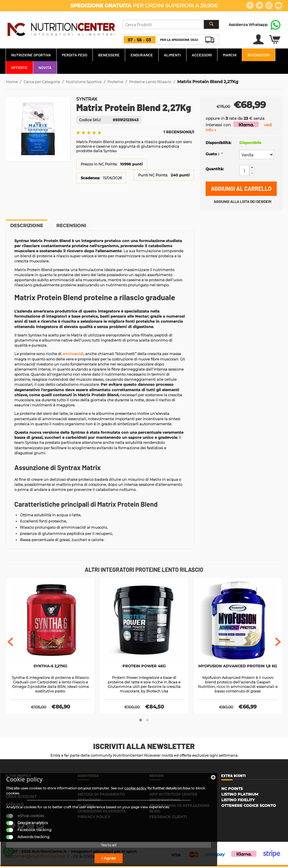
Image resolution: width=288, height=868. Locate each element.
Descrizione (27, 226)
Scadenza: (90, 178)
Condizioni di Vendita (102, 812)
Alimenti (172, 55)
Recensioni (71, 226)
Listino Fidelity (238, 801)
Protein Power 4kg (144, 666)
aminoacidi (73, 354)
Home (12, 82)
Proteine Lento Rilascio (150, 82)
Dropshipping (165, 801)
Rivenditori (259, 55)
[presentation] (10, 642)
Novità (45, 67)
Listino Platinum (240, 796)
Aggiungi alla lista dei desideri (243, 201)
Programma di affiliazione (179, 807)
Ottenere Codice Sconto (249, 807)
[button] (141, 721)
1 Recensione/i (179, 132)
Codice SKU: (90, 120)
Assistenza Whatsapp (248, 25)
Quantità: (215, 169)
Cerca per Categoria (42, 82)
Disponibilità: (218, 143)
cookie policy (25, 771)
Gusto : (213, 154)
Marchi (230, 55)
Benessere (109, 55)
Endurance (142, 55)
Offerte (19, 67)
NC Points (232, 790)
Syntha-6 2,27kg (50, 666)
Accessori (202, 55)
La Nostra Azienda (170, 790)
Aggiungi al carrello (241, 189)
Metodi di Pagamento (101, 796)
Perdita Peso (75, 55)
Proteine (115, 82)
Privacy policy (94, 818)
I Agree (49, 851)
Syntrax (87, 99)
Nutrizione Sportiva (31, 55)
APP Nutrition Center (173, 796)
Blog (155, 812)
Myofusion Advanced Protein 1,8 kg (238, 669)
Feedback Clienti (168, 818)
